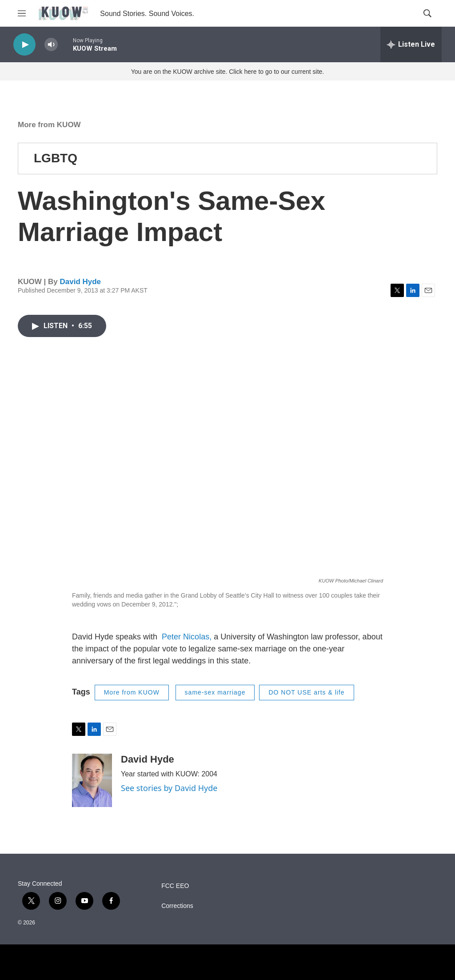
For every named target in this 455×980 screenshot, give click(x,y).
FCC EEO (175, 886)
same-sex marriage (215, 692)
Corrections (177, 906)
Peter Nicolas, (188, 637)
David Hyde (80, 282)
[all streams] (411, 44)
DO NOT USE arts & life (306, 692)
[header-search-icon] (427, 13)
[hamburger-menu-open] (22, 13)
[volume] (51, 45)
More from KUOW (49, 125)
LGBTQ (56, 158)
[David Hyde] (92, 780)
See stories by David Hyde (169, 788)
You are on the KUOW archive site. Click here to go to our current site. (227, 72)
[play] (24, 45)
